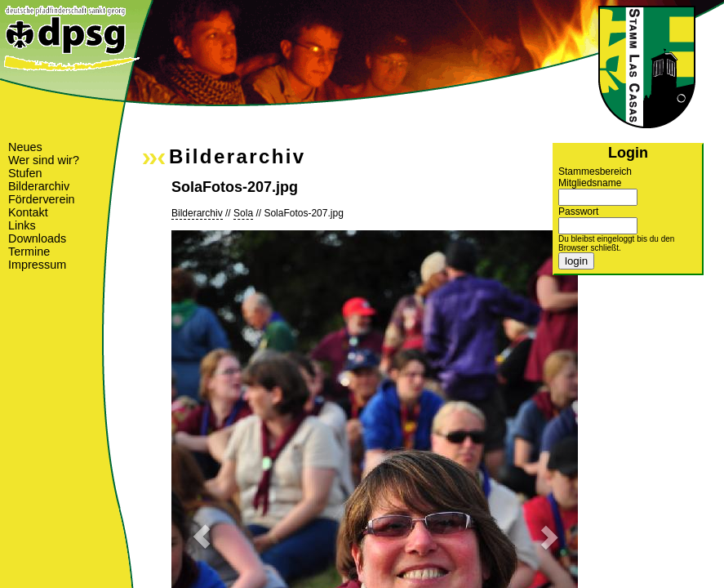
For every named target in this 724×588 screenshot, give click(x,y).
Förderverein (42, 199)
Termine (29, 252)
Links (22, 225)
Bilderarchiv (39, 186)
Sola (243, 213)
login (576, 261)
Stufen (25, 173)
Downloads (37, 238)
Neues (25, 147)
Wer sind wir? (44, 160)
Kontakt (28, 212)
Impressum (37, 265)
